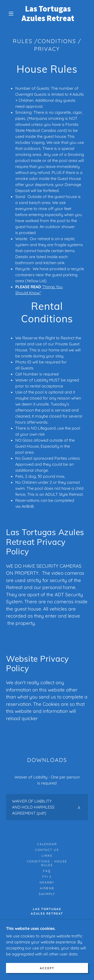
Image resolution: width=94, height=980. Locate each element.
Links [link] (47, 856)
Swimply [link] (47, 894)
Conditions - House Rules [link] (47, 863)
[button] (11, 14)
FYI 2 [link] (47, 877)
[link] (48, 14)
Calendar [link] (47, 844)
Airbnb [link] (47, 888)
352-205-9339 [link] (47, 940)
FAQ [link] (47, 871)
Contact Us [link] (47, 850)
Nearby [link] (47, 882)
